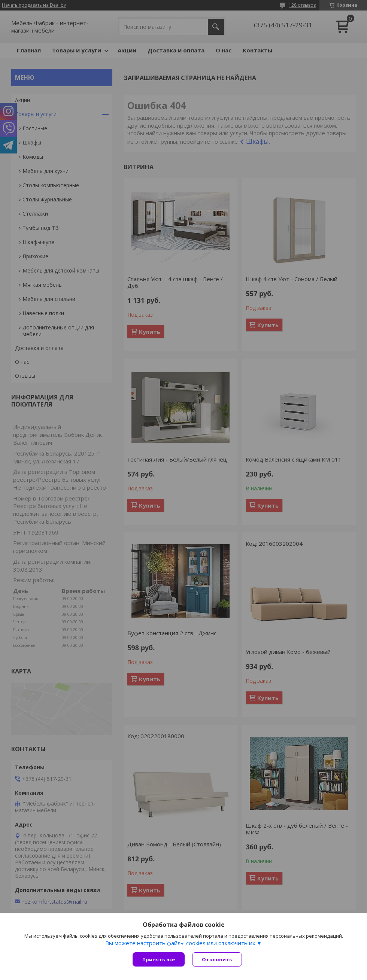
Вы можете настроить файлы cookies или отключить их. (181, 943)
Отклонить (217, 959)
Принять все (159, 959)
